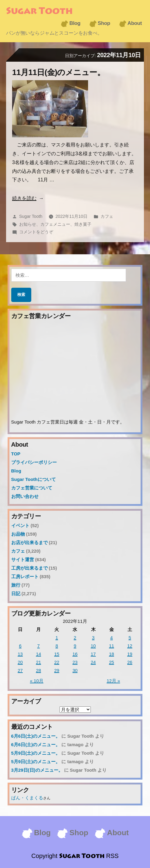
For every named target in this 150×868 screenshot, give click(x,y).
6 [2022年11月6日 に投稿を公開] (20, 646)
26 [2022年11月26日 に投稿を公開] (130, 662)
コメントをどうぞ (36, 232)
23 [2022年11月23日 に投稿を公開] (75, 662)
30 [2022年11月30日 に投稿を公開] (75, 670)
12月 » (113, 681)
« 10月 (37, 681)
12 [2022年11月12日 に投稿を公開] (130, 646)
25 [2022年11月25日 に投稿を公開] (112, 662)
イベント (20, 525)
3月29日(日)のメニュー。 (37, 770)
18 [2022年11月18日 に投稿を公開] (112, 654)
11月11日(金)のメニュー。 (58, 72)
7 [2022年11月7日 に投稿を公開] (39, 646)
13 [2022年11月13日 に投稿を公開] (20, 654)
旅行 (16, 585)
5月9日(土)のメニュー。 (36, 753)
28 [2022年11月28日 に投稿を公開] (38, 670)
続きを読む (24, 198)
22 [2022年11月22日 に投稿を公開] (57, 662)
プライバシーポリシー (34, 462)
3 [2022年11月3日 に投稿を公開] (93, 638)
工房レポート (25, 576)
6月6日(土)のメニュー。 (36, 736)
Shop (104, 23)
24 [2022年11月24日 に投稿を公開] (93, 662)
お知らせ (28, 224)
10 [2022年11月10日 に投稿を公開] (93, 646)
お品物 (18, 534)
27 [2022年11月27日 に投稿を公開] (20, 670)
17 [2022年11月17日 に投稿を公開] (93, 654)
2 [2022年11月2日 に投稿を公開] (75, 638)
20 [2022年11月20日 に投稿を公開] (20, 662)
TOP (16, 454)
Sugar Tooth (39, 12)
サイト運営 (23, 559)
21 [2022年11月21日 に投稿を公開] (38, 662)
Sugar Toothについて (34, 479)
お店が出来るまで (29, 542)
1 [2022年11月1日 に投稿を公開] (57, 638)
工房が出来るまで (29, 568)
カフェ (107, 216)
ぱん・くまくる (27, 798)
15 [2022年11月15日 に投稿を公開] (57, 654)
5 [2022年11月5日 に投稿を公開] (130, 638)
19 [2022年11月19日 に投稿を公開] (130, 654)
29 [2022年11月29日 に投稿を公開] (57, 670)
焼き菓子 (83, 224)
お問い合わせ (25, 496)
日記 (16, 594)
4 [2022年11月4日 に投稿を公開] (111, 638)
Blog (75, 23)
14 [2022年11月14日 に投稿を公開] (38, 654)
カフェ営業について (32, 488)
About (135, 23)
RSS (112, 856)
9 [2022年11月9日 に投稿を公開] (75, 646)
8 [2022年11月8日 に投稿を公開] (57, 646)
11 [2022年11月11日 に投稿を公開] (112, 646)
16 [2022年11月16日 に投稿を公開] (75, 654)
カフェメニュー (55, 224)
